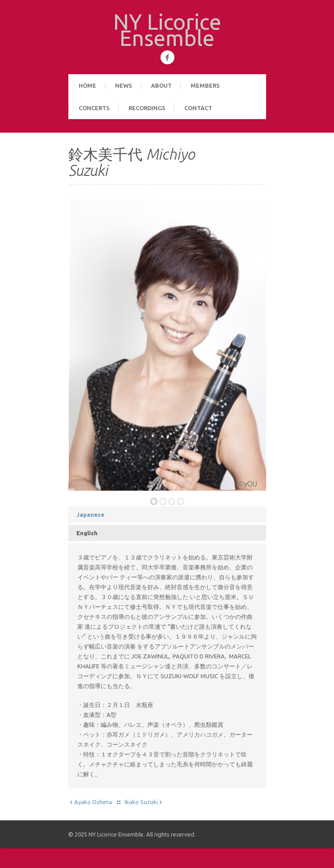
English (87, 533)
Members (205, 85)
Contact (198, 108)
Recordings (147, 108)
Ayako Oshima (90, 802)
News (124, 85)
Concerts (94, 108)
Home (87, 85)
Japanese (90, 515)
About (161, 85)
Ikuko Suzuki (144, 802)
